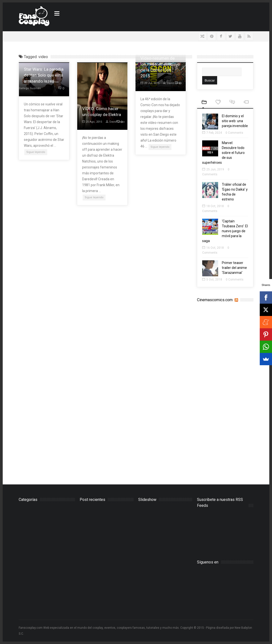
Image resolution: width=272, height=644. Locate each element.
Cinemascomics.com (215, 300)
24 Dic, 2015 (33, 82)
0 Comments (234, 133)
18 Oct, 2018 (213, 206)
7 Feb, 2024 (212, 133)
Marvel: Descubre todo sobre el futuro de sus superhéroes (223, 153)
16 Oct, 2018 (213, 248)
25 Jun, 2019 (213, 169)
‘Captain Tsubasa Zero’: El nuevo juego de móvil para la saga (225, 231)
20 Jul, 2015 (150, 83)
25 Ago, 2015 (92, 122)
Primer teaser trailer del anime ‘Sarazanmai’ (234, 268)
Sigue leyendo (36, 152)
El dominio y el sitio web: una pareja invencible (235, 121)
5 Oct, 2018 (212, 280)
